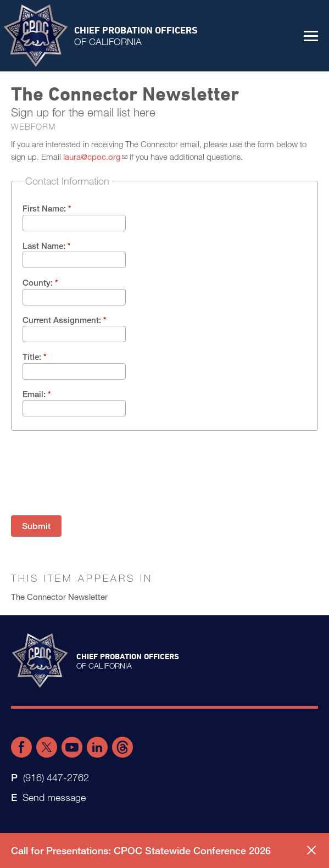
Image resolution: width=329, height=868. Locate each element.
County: (40, 282)
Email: (37, 394)
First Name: (47, 208)
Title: (35, 357)
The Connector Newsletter (59, 597)
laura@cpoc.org (92, 157)
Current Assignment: (65, 320)
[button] (311, 36)
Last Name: (47, 246)
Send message (54, 797)
